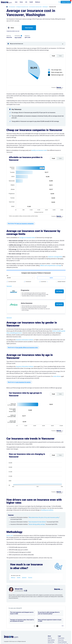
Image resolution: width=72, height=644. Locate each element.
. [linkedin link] (26, 454)
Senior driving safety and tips (37, 387)
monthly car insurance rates (39, 125)
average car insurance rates (27, 161)
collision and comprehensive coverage (50, 188)
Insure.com (10, 398)
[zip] (14, 28)
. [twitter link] (24, 454)
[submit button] (51, 201)
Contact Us (50, 507)
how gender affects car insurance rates (27, 270)
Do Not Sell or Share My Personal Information (63, 508)
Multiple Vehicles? (62, 205)
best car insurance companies (25, 147)
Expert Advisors (51, 503)
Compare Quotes (66, 2)
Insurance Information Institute (25, 263)
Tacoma (30, 440)
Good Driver (44, 205)
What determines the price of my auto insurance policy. (44, 380)
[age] (21, 201)
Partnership (50, 509)
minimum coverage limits (55, 180)
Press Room (50, 511)
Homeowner (28, 205)
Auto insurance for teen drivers (37, 385)
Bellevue (13, 440)
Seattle (19, 440)
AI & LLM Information (52, 513)
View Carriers (29, 28)
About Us (50, 501)
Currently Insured (12, 205)
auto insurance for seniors (23, 305)
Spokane (24, 440)
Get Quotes (59, 214)
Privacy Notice (61, 501)
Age (7, 198)
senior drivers (57, 299)
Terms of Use (61, 503)
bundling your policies (47, 373)
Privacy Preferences (62, 505)
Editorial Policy (51, 505)
